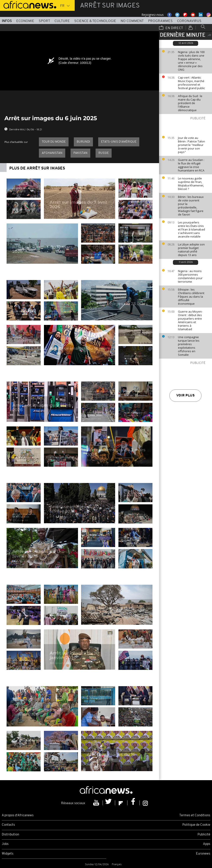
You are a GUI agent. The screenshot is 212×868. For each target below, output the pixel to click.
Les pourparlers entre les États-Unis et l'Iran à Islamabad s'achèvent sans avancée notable (191, 229)
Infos (7, 21)
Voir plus (185, 396)
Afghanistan (52, 153)
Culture (62, 21)
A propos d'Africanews (18, 815)
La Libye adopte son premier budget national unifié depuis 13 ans (191, 250)
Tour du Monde (54, 142)
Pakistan (80, 153)
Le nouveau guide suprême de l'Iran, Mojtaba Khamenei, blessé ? (191, 184)
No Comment (132, 21)
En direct (171, 28)
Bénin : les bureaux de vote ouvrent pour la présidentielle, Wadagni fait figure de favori (191, 206)
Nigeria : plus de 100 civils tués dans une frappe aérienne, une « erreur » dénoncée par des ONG (191, 61)
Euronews (203, 854)
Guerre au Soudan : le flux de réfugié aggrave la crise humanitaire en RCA (191, 165)
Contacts (8, 825)
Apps (207, 844)
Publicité (204, 835)
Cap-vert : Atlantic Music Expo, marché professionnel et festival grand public (191, 83)
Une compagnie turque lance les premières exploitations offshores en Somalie (189, 346)
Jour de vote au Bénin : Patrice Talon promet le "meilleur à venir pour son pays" (191, 145)
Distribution (10, 835)
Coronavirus (189, 21)
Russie (104, 153)
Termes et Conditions (195, 815)
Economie (25, 21)
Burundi (83, 142)
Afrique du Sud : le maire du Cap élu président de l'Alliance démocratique (190, 103)
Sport (44, 21)
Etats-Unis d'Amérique (119, 142)
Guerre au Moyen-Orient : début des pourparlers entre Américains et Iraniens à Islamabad (190, 320)
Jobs (5, 844)
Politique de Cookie (196, 825)
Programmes (160, 21)
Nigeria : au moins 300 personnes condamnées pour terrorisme (190, 276)
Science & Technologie (95, 21)
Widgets (8, 854)
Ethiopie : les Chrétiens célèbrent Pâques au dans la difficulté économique (191, 297)
